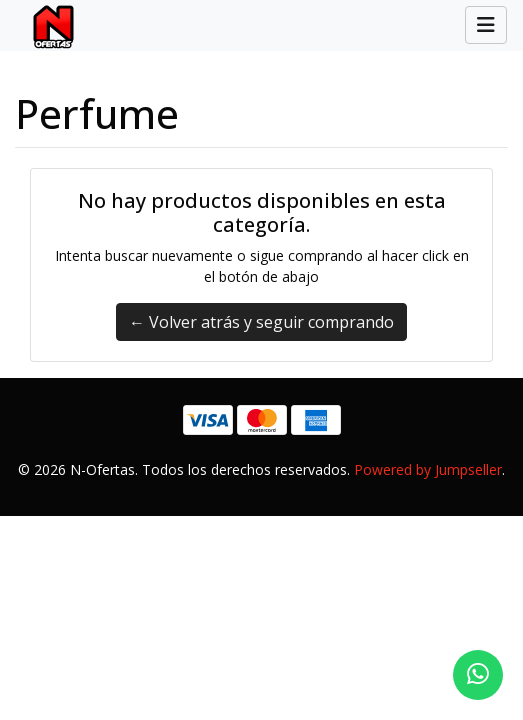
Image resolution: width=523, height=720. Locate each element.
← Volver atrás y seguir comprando (261, 322)
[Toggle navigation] (486, 25)
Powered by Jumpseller (428, 469)
